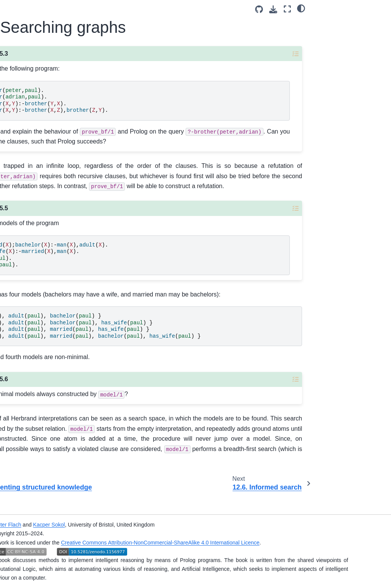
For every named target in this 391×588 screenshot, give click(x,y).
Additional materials (23, 187)
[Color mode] (378, 8)
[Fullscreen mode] (364, 9)
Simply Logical (28, 77)
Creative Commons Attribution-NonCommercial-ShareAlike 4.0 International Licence (258, 543)
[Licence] (39, 37)
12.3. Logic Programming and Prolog (44, 364)
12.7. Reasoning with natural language (42, 467)
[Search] (39, 58)
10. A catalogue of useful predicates (38, 208)
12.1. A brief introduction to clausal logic (39, 295)
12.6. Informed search (40, 441)
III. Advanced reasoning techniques (26, 161)
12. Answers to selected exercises (35, 264)
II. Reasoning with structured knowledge (32, 131)
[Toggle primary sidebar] (91, 9)
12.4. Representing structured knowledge (45, 395)
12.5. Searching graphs (42, 420)
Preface (19, 89)
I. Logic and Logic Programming (32, 105)
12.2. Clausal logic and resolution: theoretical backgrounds (45, 329)
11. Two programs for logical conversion (38, 234)
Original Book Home (35, 561)
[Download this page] (350, 9)
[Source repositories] (336, 9)
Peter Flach (105, 525)
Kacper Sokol (147, 525)
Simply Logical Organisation (28, 544)
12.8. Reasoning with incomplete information (42, 497)
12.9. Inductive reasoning (40, 523)
